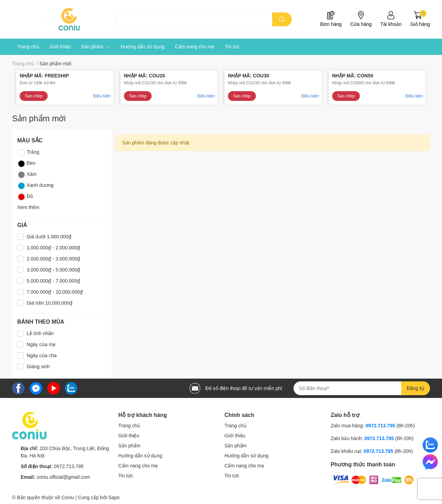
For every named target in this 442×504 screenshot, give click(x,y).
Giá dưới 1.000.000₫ (49, 237)
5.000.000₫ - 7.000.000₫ (53, 281)
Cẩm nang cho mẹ (138, 466)
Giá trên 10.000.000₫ (50, 303)
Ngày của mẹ (41, 344)
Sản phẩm (129, 446)
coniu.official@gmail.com (63, 477)
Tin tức (126, 476)
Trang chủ (129, 426)
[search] (282, 19)
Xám (27, 175)
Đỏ (25, 197)
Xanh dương (35, 186)
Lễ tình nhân (40, 333)
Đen (26, 164)
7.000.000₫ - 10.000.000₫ (55, 292)
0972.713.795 (69, 466)
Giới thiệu (129, 436)
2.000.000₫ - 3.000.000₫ (53, 259)
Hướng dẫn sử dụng (140, 456)
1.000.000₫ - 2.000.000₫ (53, 248)
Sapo (114, 497)
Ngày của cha (42, 355)
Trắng (28, 153)
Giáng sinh (38, 367)
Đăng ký (416, 388)
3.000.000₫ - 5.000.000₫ (53, 270)
